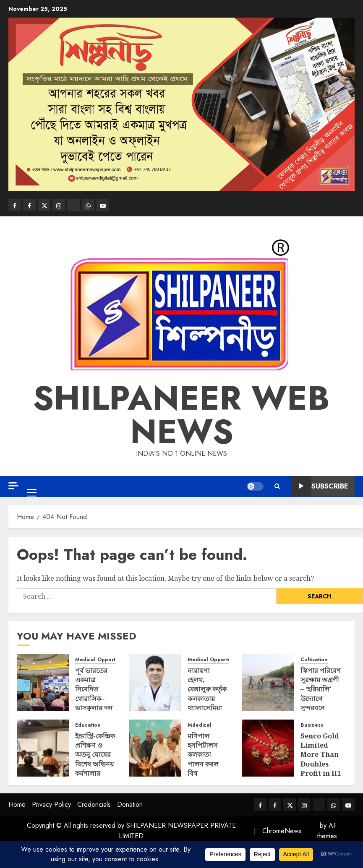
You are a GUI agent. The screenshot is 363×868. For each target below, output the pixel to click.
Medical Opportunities (104, 660)
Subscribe (320, 486)
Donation (130, 804)
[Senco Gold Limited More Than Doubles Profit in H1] (268, 748)
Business (312, 725)
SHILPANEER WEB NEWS (181, 415)
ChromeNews (282, 831)
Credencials (94, 804)
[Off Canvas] (13, 486)
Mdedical (200, 725)
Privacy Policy (51, 804)
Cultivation (314, 660)
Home (17, 804)
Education (88, 725)
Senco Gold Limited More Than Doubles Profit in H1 (321, 759)
